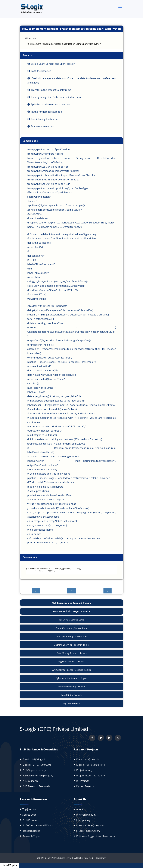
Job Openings (84, 820)
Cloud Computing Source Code (72, 628)
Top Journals (29, 809)
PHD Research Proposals (36, 786)
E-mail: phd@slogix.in (34, 759)
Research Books (31, 831)
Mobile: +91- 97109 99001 (37, 765)
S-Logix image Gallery (88, 831)
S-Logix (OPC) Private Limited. (59, 858)
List (71, 591)
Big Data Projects (71, 703)
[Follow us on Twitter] (101, 738)
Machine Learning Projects (71, 687)
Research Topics (31, 836)
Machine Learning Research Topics (71, 645)
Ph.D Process (30, 820)
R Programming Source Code (71, 636)
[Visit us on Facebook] (92, 738)
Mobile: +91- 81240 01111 (91, 765)
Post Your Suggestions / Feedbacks (96, 836)
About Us (82, 809)
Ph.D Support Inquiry (34, 770)
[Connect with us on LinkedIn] (109, 738)
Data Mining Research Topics (71, 653)
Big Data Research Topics (71, 661)
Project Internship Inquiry (91, 776)
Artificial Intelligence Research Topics (71, 670)
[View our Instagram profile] (118, 738)
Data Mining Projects (71, 695)
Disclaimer (100, 858)
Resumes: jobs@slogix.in (90, 825)
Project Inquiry (85, 770)
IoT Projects (83, 781)
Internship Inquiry (86, 815)
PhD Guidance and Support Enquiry (72, 603)
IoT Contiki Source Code (72, 620)
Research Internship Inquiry (38, 776)
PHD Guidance (31, 781)
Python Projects (85, 786)
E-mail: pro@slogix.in (88, 759)
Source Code (29, 815)
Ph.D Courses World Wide (37, 825)
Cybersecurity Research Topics (72, 678)
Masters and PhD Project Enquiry (71, 611)
